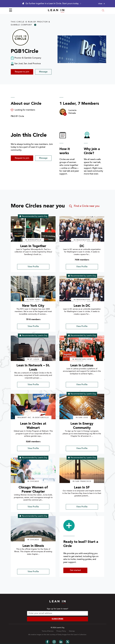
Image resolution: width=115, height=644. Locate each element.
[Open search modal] (103, 11)
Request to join (22, 72)
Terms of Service (48, 631)
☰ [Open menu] (11, 11)
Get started (75, 570)
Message (43, 72)
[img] (33, 229)
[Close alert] (102, 4)
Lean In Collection (80, 635)
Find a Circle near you (84, 206)
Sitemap (72, 631)
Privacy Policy (61, 631)
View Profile (33, 267)
